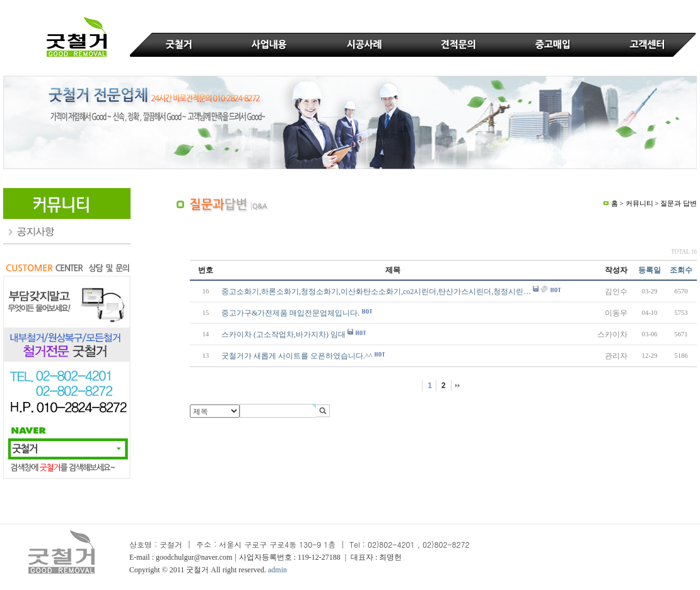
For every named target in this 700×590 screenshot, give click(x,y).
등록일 (650, 270)
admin (277, 570)
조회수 (681, 270)
